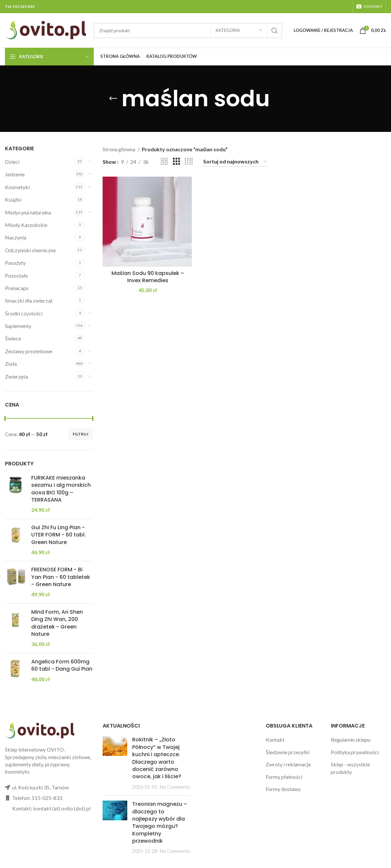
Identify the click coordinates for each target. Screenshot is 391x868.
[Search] (188, 31)
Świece (13, 338)
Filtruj (80, 434)
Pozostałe (16, 275)
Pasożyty (15, 263)
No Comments (175, 787)
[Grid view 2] (164, 162)
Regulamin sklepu (351, 740)
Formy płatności (284, 777)
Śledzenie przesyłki (288, 752)
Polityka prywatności (355, 752)
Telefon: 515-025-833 (37, 798)
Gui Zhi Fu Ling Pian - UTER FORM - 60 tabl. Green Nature (59, 535)
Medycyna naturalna (28, 212)
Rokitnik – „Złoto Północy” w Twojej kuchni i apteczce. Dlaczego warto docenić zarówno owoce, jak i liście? (157, 758)
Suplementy (18, 326)
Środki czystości (24, 313)
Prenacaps (17, 288)
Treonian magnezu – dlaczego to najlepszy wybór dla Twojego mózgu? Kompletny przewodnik (160, 822)
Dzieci (12, 162)
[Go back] (113, 99)
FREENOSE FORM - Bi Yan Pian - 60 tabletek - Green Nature (61, 577)
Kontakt (275, 740)
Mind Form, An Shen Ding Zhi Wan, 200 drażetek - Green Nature (57, 623)
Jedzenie (15, 174)
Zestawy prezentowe (29, 351)
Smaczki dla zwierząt (29, 300)
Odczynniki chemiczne (30, 250)
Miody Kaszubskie (26, 225)
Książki (13, 199)
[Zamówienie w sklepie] (235, 162)
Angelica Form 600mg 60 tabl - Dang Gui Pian (62, 665)
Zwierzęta (16, 376)
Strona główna (119, 149)
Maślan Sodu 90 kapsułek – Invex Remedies (148, 277)
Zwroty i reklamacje (288, 764)
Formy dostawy (283, 789)
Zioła (11, 364)
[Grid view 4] (189, 162)
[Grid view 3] (177, 162)
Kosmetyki (17, 187)
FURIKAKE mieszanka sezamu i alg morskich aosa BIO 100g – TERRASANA (61, 489)
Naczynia (16, 237)
